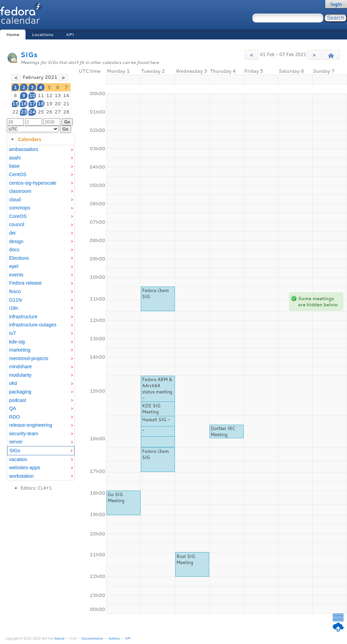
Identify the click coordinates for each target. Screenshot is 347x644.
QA (13, 408)
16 (24, 104)
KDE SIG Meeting (151, 409)
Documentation (93, 638)
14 (66, 96)
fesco (15, 291)
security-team (24, 434)
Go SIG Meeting (116, 497)
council (17, 224)
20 (58, 104)
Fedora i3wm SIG (156, 293)
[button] (252, 55)
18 (41, 104)
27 (58, 112)
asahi (15, 158)
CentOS (18, 174)
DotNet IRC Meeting (223, 431)
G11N (15, 300)
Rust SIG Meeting (186, 559)
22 (15, 112)
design (16, 241)
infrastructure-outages (33, 325)
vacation (18, 459)
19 (49, 104)
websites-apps (25, 468)
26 (49, 112)
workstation (21, 476)
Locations (43, 35)
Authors (114, 638)
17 (32, 104)
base (14, 166)
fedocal (59, 638)
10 (32, 96)
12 (49, 96)
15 (15, 104)
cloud (15, 200)
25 (41, 112)
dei (12, 233)
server (16, 442)
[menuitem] (41, 149)
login (336, 4)
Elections (19, 258)
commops (20, 208)
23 (24, 112)
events (16, 275)
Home (13, 35)
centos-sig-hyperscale (33, 183)
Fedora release (26, 283)
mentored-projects (29, 358)
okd (13, 383)
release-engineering (31, 425)
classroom (20, 191)
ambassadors (24, 149)
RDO (15, 417)
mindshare (21, 367)
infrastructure (23, 317)
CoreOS (18, 216)
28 (66, 112)
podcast (18, 400)
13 (58, 96)
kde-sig (17, 342)
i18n (14, 308)
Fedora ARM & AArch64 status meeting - (157, 389)
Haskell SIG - (156, 420)
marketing (20, 350)
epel (14, 266)
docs (14, 250)
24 (32, 112)
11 (41, 96)
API (70, 35)
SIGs (29, 55)
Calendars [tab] (25, 139)
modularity (20, 375)
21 (66, 104)
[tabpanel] (41, 313)
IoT (13, 333)
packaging (20, 392)
